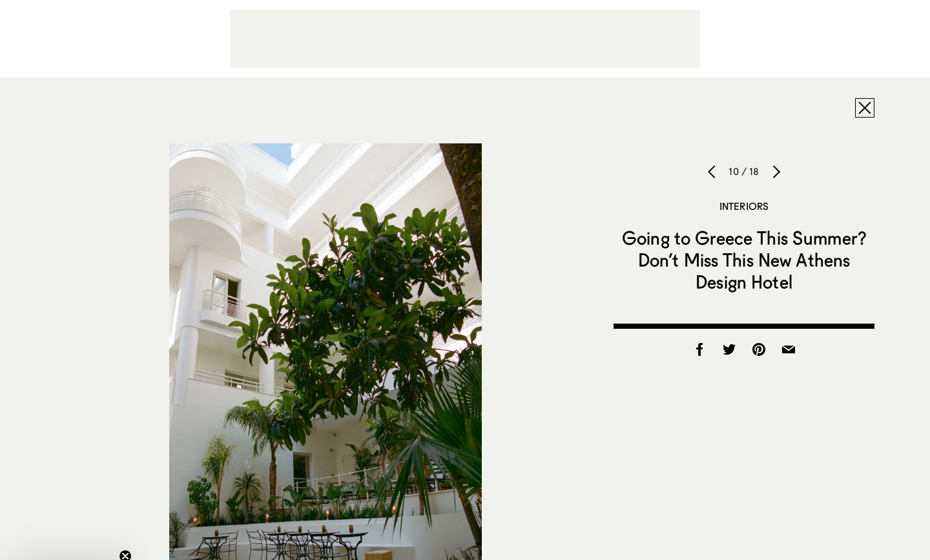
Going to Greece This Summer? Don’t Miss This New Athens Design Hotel (744, 260)
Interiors (744, 206)
